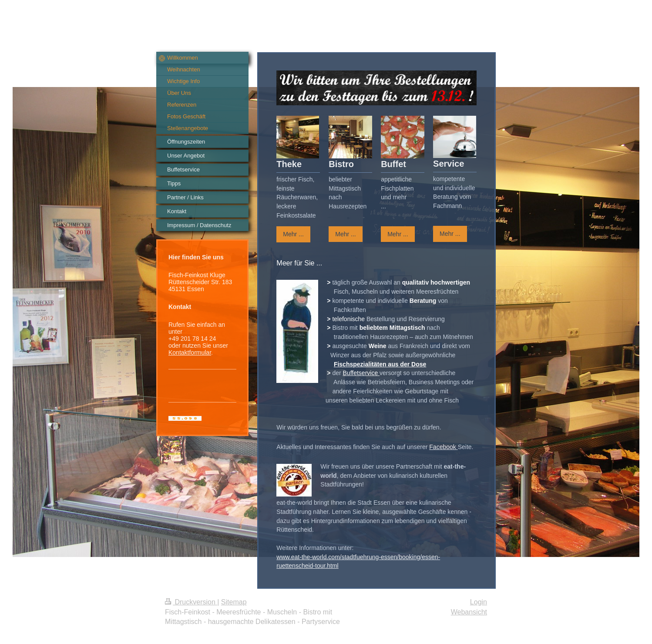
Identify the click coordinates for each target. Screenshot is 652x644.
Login (479, 602)
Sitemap (234, 602)
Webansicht (469, 612)
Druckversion (191, 602)
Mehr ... (293, 234)
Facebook (443, 447)
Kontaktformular (190, 352)
